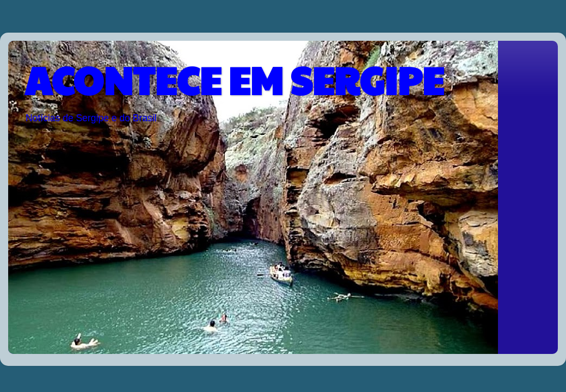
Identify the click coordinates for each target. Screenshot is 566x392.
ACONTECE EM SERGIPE (234, 79)
